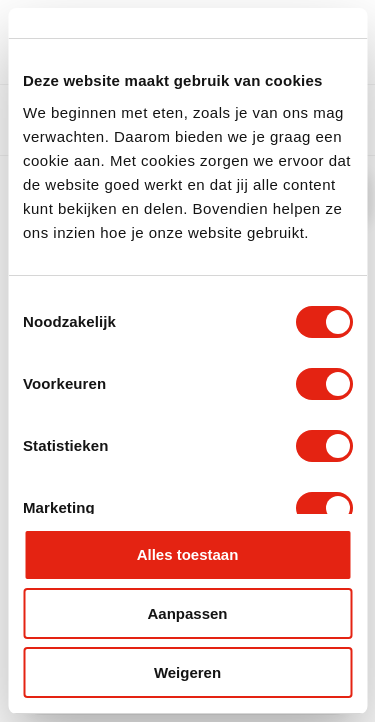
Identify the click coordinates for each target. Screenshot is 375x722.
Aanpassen (187, 613)
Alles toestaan (188, 554)
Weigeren (187, 672)
